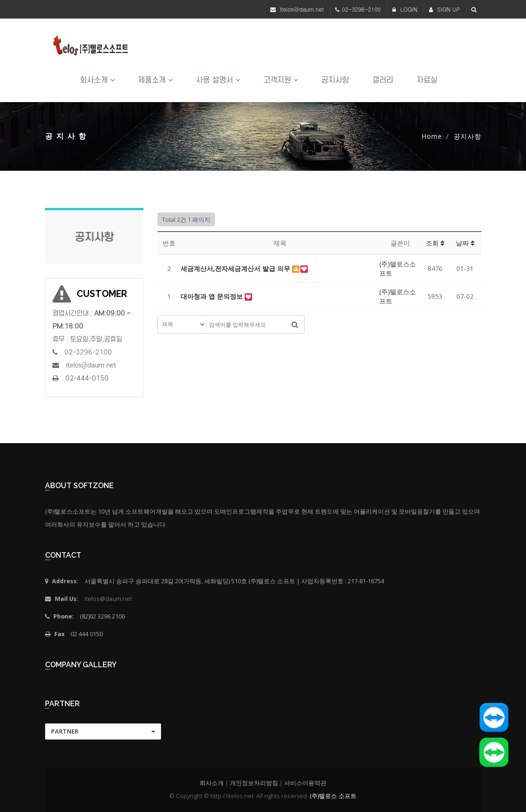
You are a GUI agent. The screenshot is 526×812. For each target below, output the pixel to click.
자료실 (427, 80)
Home (432, 136)
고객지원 (281, 80)
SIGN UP (445, 9)
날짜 (465, 243)
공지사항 (335, 80)
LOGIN (405, 9)
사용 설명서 (218, 80)
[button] (103, 731)
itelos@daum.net (302, 9)
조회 (435, 243)
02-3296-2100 (361, 9)
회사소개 (97, 80)
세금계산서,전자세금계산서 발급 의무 (236, 268)
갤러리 (383, 80)
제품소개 (155, 80)
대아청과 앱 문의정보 (213, 296)
